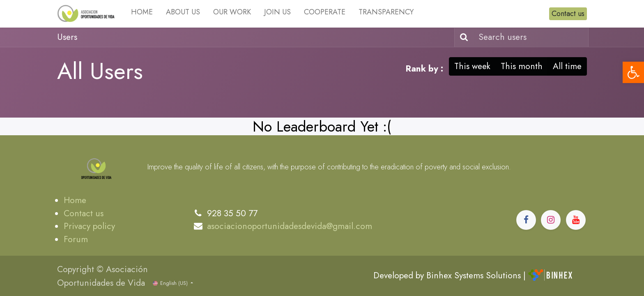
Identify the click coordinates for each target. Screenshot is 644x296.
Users (67, 37)
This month (522, 66)
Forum (76, 239)
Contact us (568, 14)
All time (567, 66)
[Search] (462, 37)
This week (472, 66)
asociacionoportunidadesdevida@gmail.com (290, 226)
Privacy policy (89, 226)
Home (75, 200)
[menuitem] (142, 14)
